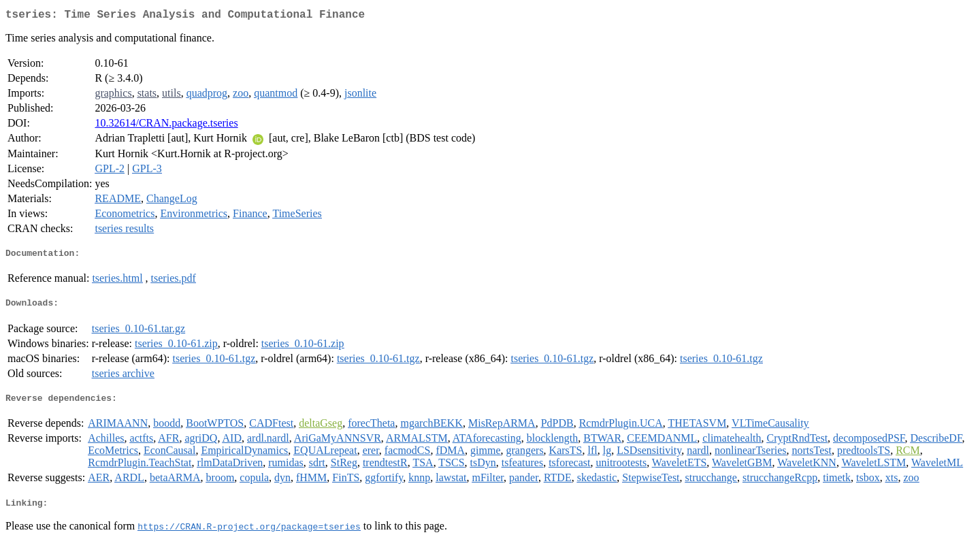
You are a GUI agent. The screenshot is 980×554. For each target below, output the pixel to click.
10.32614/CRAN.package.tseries (166, 126)
